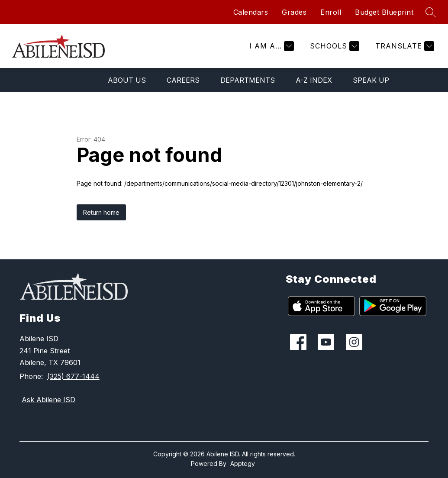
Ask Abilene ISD (48, 400)
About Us (127, 80)
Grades (294, 12)
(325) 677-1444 (73, 376)
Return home (101, 212)
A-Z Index (314, 80)
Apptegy (243, 463)
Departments (248, 80)
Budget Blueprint (384, 12)
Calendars (251, 12)
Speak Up (371, 80)
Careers (183, 80)
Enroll (331, 12)
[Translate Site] (404, 46)
